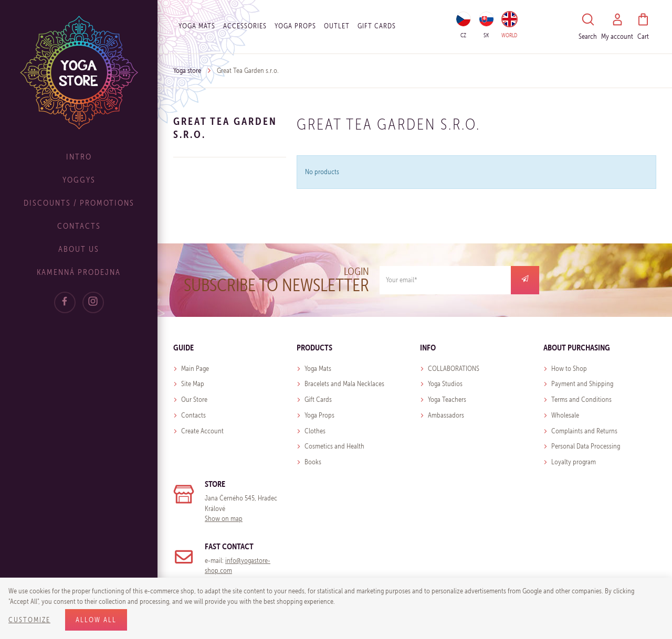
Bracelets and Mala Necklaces (344, 384)
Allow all (96, 620)
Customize (29, 620)
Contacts (79, 226)
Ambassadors (446, 415)
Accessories (245, 26)
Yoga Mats (197, 26)
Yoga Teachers (447, 400)
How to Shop (569, 369)
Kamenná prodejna (79, 272)
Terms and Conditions (581, 400)
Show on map (224, 519)
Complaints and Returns (584, 431)
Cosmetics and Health (334, 446)
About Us (79, 249)
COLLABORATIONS (454, 369)
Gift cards (377, 26)
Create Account (202, 431)
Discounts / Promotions (79, 203)
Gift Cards (318, 400)
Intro (79, 157)
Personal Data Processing (586, 446)
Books (313, 462)
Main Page (195, 369)
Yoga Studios (445, 384)
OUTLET (337, 26)
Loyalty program (574, 462)
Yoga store (187, 71)
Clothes (315, 431)
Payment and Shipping (582, 384)
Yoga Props (295, 26)
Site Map (193, 384)
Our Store (194, 400)
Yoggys (79, 180)
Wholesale (565, 415)
